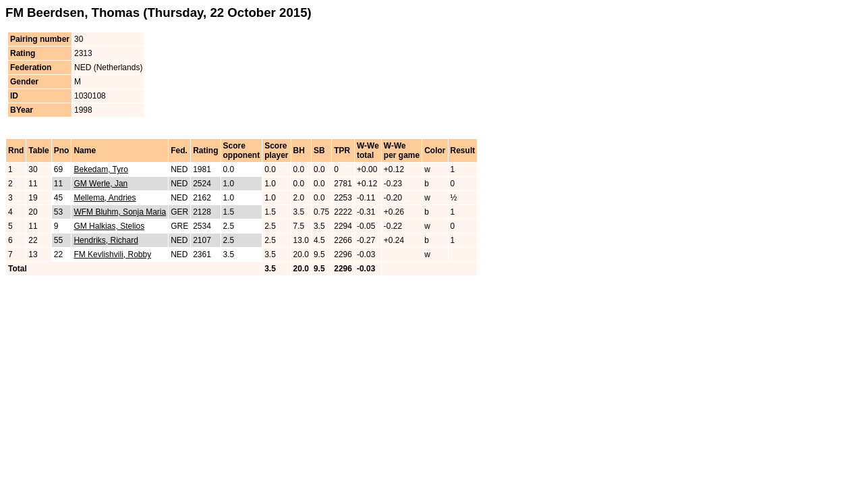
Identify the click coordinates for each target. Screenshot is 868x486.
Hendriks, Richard (106, 240)
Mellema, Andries (105, 198)
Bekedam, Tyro (100, 169)
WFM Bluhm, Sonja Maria (120, 212)
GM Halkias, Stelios (109, 226)
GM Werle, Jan (100, 184)
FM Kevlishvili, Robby (112, 254)
